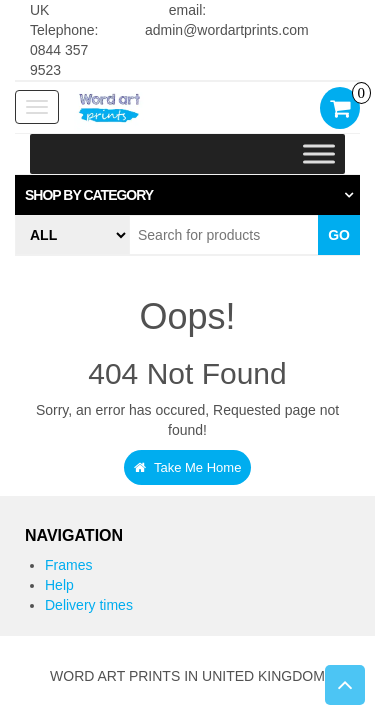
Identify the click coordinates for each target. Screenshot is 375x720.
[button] (187, 195)
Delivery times (89, 605)
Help (59, 585)
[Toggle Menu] (319, 154)
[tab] (187, 195)
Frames (68, 565)
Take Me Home (188, 467)
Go (339, 235)
